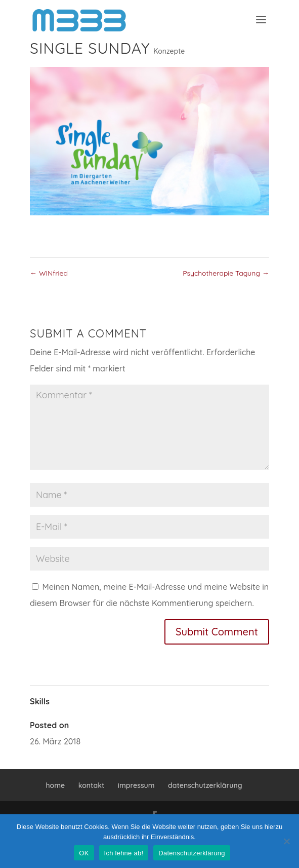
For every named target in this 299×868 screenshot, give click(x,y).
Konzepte (169, 51)
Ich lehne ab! (124, 853)
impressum (136, 785)
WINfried (49, 273)
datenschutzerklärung (205, 785)
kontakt (92, 785)
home (55, 785)
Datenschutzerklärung (191, 853)
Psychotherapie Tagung (226, 273)
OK (84, 853)
